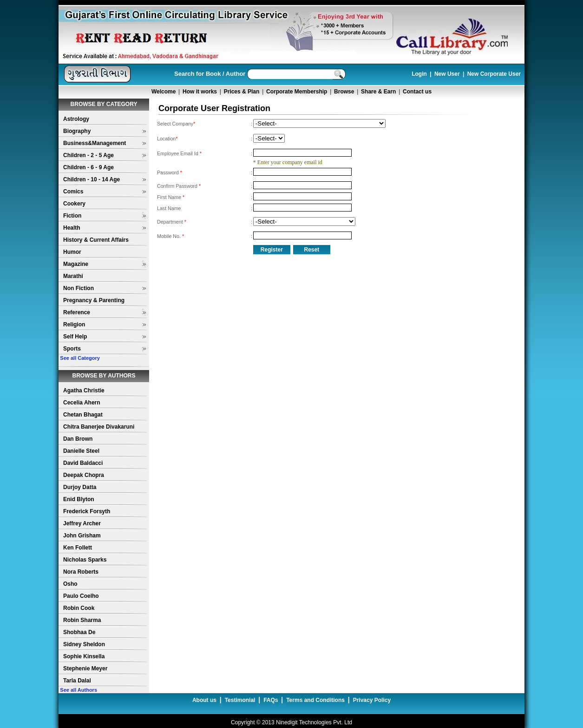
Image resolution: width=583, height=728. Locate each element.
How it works (200, 92)
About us (204, 700)
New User (447, 74)
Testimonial (240, 700)
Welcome (164, 92)
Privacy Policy (372, 700)
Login (419, 74)
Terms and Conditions (315, 700)
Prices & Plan (242, 92)
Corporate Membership (297, 92)
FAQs (271, 700)
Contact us (417, 92)
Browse (344, 92)
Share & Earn (378, 92)
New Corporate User (494, 74)
